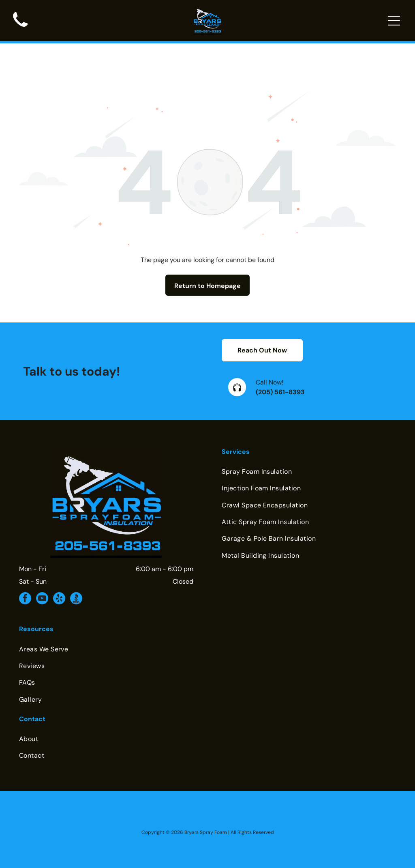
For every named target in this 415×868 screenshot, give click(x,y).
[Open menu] (394, 21)
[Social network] (76, 579)
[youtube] (42, 579)
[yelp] (59, 579)
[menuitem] (309, 451)
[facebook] (25, 579)
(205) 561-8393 (280, 372)
